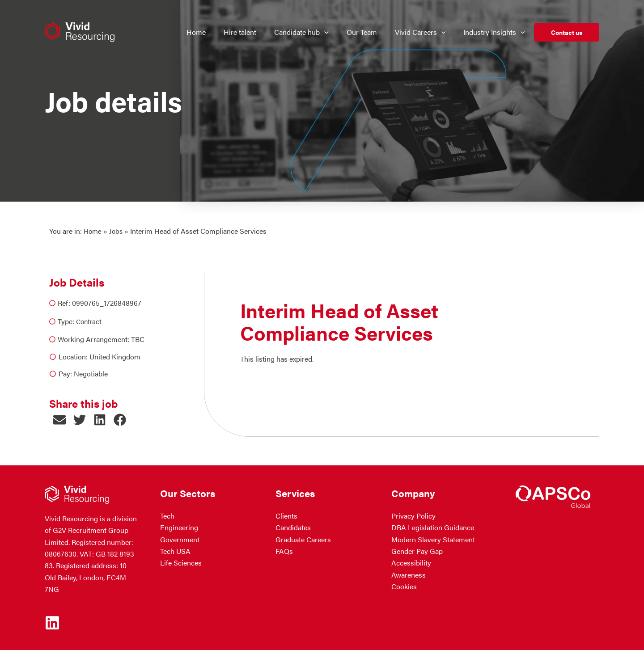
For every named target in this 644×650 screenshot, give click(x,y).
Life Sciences (181, 563)
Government (180, 539)
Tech (167, 515)
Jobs (118, 231)
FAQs (284, 551)
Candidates (293, 527)
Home (93, 231)
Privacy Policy (413, 515)
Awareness (409, 574)
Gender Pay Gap (417, 551)
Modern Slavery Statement (433, 539)
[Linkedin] (52, 622)
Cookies (404, 586)
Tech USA (175, 551)
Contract (90, 321)
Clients (286, 515)
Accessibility (411, 563)
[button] (330, 32)
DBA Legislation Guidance (433, 527)
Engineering (179, 527)
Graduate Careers (303, 539)
